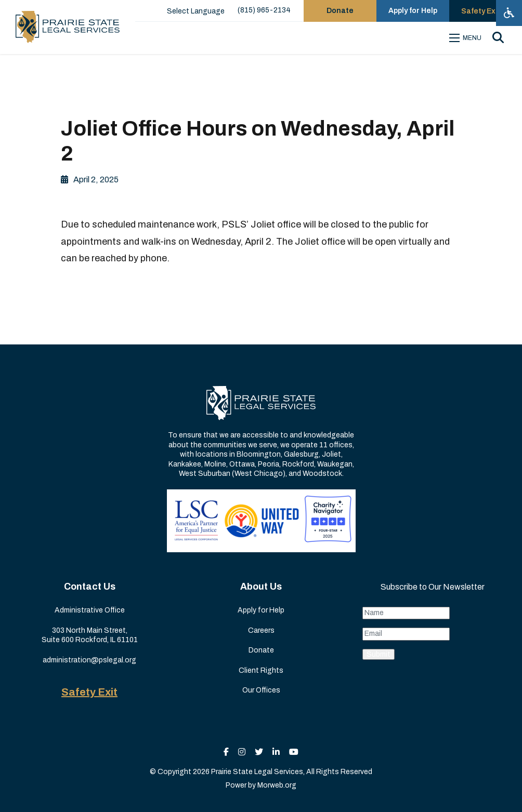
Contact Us (90, 587)
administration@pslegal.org (89, 660)
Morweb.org (277, 785)
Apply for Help (261, 610)
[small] (226, 752)
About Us (261, 587)
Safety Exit (89, 692)
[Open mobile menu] (467, 38)
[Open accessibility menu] (509, 13)
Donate (261, 650)
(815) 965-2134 (264, 10)
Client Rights (261, 670)
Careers (261, 630)
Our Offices (261, 690)
